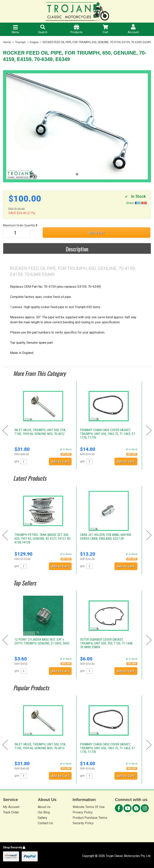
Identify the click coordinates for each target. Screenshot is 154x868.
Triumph (20, 42)
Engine (34, 42)
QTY (17, 462)
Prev (5, 431)
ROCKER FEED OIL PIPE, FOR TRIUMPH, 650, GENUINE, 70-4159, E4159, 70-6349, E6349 (97, 42)
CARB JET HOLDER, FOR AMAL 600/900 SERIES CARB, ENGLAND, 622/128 (106, 537)
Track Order (11, 812)
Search (43, 29)
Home (7, 42)
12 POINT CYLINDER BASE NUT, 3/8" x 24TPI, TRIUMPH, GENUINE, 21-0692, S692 (42, 641)
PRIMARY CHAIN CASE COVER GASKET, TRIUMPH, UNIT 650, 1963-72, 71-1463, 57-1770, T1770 (108, 434)
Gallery (43, 818)
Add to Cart (97, 232)
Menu (15, 30)
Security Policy (83, 823)
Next (149, 431)
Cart (105, 29)
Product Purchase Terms (90, 818)
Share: (136, 203)
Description (77, 249)
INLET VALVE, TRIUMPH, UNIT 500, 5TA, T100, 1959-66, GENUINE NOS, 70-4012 (40, 432)
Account (133, 29)
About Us (44, 807)
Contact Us (45, 823)
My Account (11, 807)
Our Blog (44, 812)
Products (76, 29)
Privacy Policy (83, 812)
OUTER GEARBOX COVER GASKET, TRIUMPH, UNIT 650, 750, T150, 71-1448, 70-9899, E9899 (106, 643)
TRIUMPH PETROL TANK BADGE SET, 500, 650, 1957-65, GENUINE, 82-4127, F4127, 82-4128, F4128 (43, 539)
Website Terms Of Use (89, 807)
